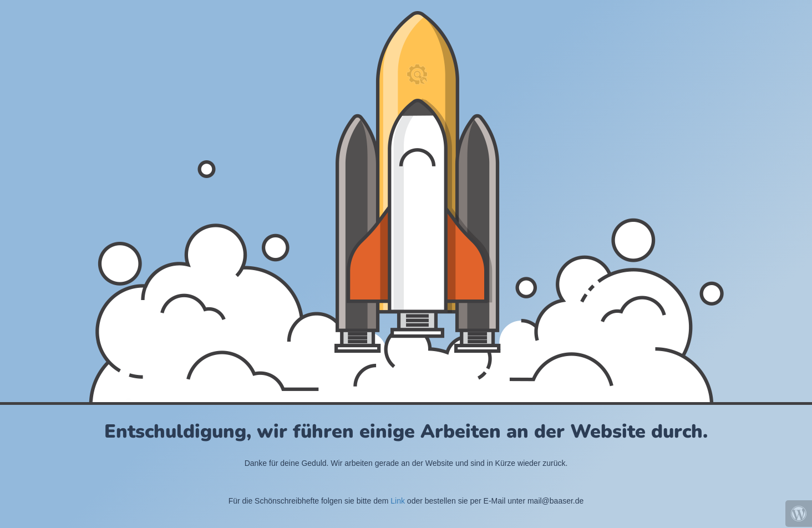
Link (398, 501)
